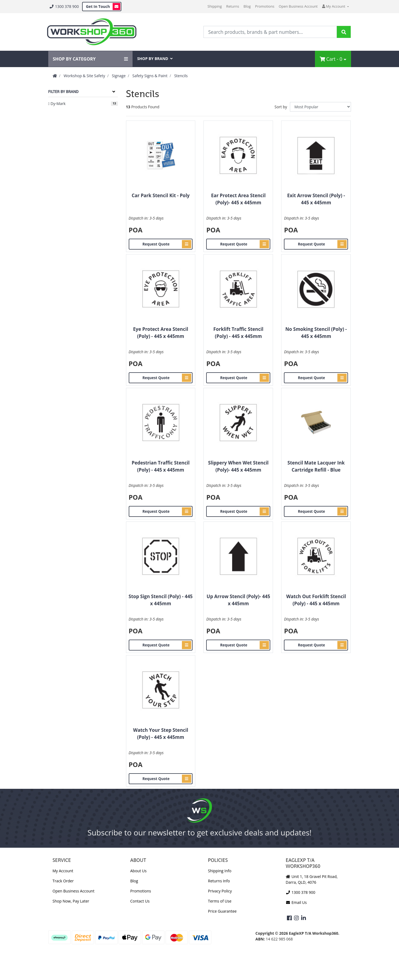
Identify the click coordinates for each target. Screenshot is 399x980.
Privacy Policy (220, 891)
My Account (63, 871)
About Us (139, 871)
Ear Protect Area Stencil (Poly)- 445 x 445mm (238, 199)
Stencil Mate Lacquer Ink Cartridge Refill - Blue (316, 466)
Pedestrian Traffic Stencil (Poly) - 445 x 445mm (161, 466)
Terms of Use (220, 901)
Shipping (215, 6)
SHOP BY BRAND (155, 59)
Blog (247, 6)
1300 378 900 (64, 6)
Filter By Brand (63, 92)
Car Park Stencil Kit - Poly (161, 195)
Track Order (63, 881)
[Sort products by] (320, 107)
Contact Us (140, 901)
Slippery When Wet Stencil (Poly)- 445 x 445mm (238, 466)
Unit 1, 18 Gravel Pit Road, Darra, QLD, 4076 (312, 879)
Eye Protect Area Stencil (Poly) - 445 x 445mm (161, 333)
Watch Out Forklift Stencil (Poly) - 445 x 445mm (316, 600)
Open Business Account (298, 6)
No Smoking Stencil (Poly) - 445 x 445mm (316, 333)
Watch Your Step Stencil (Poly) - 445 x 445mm (161, 734)
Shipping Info (220, 871)
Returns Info (219, 881)
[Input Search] (270, 32)
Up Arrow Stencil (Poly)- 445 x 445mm (238, 600)
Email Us (296, 902)
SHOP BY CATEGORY (90, 59)
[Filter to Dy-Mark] (83, 104)
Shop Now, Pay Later (71, 901)
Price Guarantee (222, 911)
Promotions (265, 6)
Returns (232, 6)
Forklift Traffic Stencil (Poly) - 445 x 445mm (238, 333)
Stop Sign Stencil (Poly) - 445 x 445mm (161, 600)
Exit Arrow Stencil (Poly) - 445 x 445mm (316, 199)
